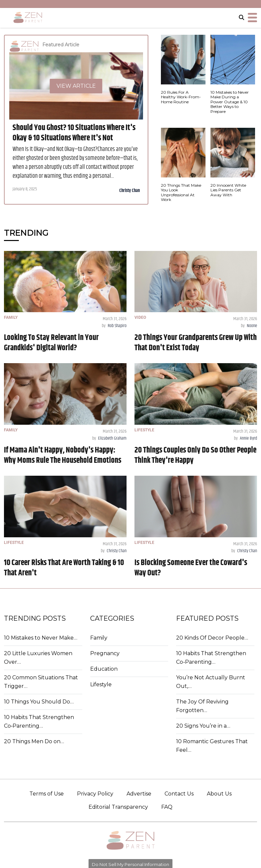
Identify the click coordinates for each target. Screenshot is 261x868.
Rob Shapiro (117, 326)
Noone (252, 326)
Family (99, 638)
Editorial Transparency (118, 807)
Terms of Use (47, 794)
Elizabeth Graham (112, 438)
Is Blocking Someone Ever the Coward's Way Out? (191, 568)
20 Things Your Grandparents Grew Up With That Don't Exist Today (196, 343)
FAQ (167, 807)
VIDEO (140, 317)
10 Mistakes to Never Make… (41, 638)
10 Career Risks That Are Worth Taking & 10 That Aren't (64, 568)
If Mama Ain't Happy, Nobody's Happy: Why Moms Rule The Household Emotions (63, 455)
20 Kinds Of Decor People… (212, 638)
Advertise (139, 794)
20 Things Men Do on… (34, 741)
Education (104, 669)
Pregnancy (105, 653)
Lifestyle (101, 684)
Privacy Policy (95, 794)
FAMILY (11, 317)
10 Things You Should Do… (39, 702)
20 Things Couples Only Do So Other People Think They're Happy (195, 455)
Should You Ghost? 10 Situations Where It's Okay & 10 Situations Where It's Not (74, 133)
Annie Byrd (248, 438)
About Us (219, 794)
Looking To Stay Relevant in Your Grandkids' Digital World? (51, 343)
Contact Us (179, 794)
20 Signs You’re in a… (203, 726)
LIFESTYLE (144, 430)
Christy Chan (130, 191)
